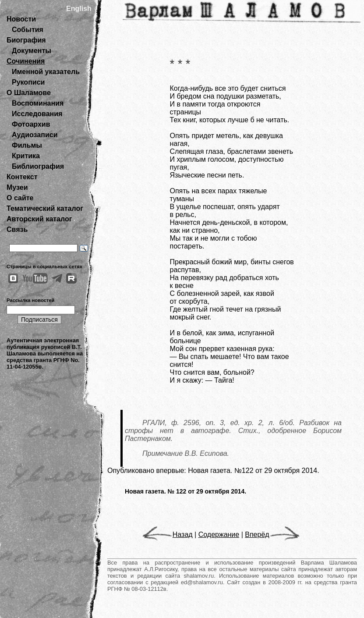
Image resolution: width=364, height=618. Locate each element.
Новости (21, 19)
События (28, 30)
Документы (32, 51)
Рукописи (28, 82)
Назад (168, 535)
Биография (26, 40)
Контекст (22, 177)
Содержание (219, 535)
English (79, 9)
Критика (26, 156)
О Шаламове (29, 93)
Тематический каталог (45, 208)
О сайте (20, 198)
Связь (17, 229)
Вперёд (272, 535)
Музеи (17, 187)
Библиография (38, 166)
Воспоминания (38, 103)
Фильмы (27, 145)
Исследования (37, 114)
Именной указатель (46, 72)
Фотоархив (31, 124)
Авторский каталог (39, 219)
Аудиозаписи (35, 135)
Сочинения (26, 61)
